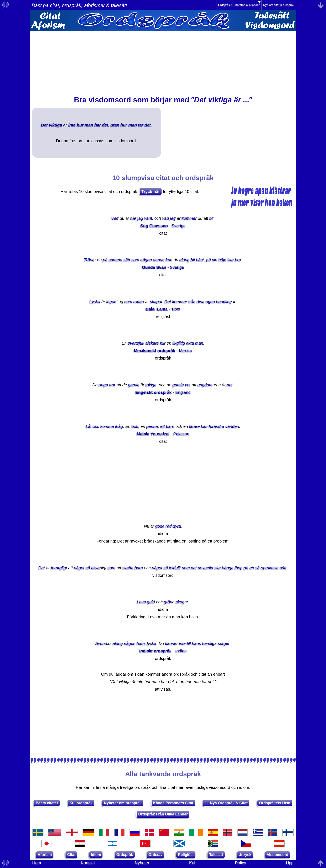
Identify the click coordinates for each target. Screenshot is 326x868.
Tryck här (151, 192)
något (79, 568)
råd (169, 526)
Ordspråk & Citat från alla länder (239, 5)
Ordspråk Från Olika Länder (163, 814)
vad (165, 218)
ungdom (205, 385)
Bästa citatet (47, 803)
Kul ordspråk (81, 803)
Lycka (95, 302)
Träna (89, 260)
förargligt (59, 568)
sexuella (206, 568)
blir (163, 343)
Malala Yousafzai (153, 434)
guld (151, 602)
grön (168, 602)
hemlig (208, 643)
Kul (192, 863)
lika (231, 260)
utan (115, 125)
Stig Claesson (154, 226)
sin (215, 260)
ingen (111, 302)
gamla (134, 385)
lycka (152, 643)
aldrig (185, 260)
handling (224, 302)
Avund (101, 643)
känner (171, 643)
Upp (290, 863)
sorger (224, 643)
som (135, 260)
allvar (96, 568)
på (105, 260)
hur (80, 125)
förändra (217, 426)
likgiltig (179, 343)
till (189, 643)
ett (163, 426)
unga (103, 385)
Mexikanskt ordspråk (155, 351)
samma (115, 260)
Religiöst (186, 855)
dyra (177, 526)
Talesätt (216, 855)
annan (159, 260)
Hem (37, 863)
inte (72, 125)
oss (96, 426)
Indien (181, 651)
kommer (189, 218)
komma (107, 426)
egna (210, 302)
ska (218, 568)
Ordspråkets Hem (275, 803)
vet (188, 385)
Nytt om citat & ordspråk (279, 5)
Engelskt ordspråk (154, 392)
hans (141, 643)
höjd (222, 260)
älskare (152, 343)
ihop (239, 568)
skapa (155, 302)
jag (140, 218)
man (89, 125)
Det (44, 125)
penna (152, 426)
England (183, 392)
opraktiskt (270, 568)
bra (238, 260)
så (88, 568)
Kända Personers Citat (173, 803)
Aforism (45, 855)
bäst (200, 260)
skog (180, 602)
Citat (71, 855)
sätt (127, 260)
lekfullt (175, 568)
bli (211, 218)
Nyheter (142, 863)
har (98, 125)
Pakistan (181, 434)
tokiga (151, 385)
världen (232, 426)
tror (112, 385)
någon (146, 260)
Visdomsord (278, 855)
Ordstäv (156, 855)
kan (169, 260)
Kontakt (88, 863)
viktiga (55, 125)
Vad (115, 218)
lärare (194, 426)
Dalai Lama (157, 309)
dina (201, 302)
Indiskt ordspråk (156, 651)
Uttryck (245, 855)
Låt (89, 426)
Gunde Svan (154, 267)
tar (141, 125)
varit (148, 218)
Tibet (176, 309)
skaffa (128, 568)
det (105, 125)
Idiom (96, 855)
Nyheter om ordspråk (123, 803)
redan (139, 302)
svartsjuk (136, 343)
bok (135, 426)
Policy (240, 863)
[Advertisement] (163, 60)
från (192, 302)
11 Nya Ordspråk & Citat (226, 803)
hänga (228, 568)
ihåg (119, 426)
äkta (190, 343)
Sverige (179, 226)
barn (170, 426)
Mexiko (186, 351)
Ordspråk (125, 855)
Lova (141, 602)
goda (160, 526)
